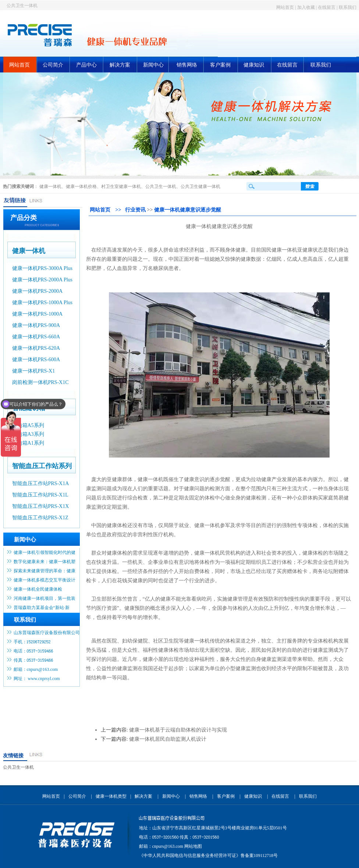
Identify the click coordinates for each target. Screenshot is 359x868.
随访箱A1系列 (28, 443)
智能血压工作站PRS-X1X (41, 506)
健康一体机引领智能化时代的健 (45, 552)
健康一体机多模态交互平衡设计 (45, 580)
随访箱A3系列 (28, 434)
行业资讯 (135, 210)
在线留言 (327, 7)
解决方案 (120, 65)
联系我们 (348, 7)
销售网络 (187, 65)
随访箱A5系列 (28, 425)
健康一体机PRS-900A (36, 325)
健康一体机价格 (81, 186)
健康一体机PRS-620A (36, 348)
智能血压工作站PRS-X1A (41, 483)
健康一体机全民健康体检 (38, 589)
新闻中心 (153, 65)
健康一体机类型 (111, 796)
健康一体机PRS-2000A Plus (42, 280)
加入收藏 (306, 7)
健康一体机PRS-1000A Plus (42, 303)
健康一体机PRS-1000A (38, 314)
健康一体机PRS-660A (36, 337)
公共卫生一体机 (22, 6)
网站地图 (193, 846)
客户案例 (220, 65)
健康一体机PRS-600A (36, 360)
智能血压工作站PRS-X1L (40, 495)
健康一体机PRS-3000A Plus (42, 268)
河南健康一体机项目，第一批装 (45, 598)
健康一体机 (50, 186)
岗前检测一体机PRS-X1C (40, 382)
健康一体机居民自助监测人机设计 (168, 739)
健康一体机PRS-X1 (34, 371)
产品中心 (86, 65)
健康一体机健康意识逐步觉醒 (188, 210)
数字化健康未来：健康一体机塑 (45, 562)
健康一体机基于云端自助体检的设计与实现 (178, 730)
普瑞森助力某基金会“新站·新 (42, 608)
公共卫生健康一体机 (200, 186)
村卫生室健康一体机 (121, 186)
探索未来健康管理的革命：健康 (45, 571)
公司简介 (53, 65)
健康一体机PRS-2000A (38, 291)
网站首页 (285, 7)
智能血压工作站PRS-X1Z (40, 518)
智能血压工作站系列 (42, 466)
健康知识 (254, 65)
